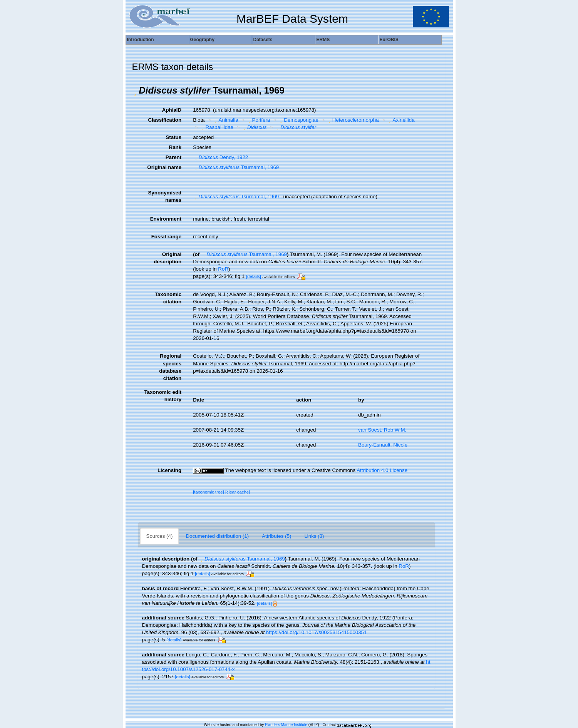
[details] (254, 276)
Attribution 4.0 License (382, 470)
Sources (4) (160, 536)
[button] (136, 90)
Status (173, 137)
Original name (164, 167)
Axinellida (401, 120)
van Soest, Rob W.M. (382, 430)
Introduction (141, 40)
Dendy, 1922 (220, 157)
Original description (168, 258)
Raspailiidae (217, 127)
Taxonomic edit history (163, 396)
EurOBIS (389, 40)
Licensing (169, 470)
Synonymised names (165, 196)
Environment (166, 219)
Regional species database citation (170, 367)
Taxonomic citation (168, 298)
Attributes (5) (276, 536)
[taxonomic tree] (209, 492)
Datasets (263, 40)
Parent (173, 157)
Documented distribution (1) (217, 536)
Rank (175, 147)
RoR (223, 269)
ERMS (323, 40)
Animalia (226, 120)
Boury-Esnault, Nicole (383, 445)
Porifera (258, 120)
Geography (202, 40)
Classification (165, 120)
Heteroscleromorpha (353, 120)
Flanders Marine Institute (286, 725)
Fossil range (167, 237)
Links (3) (314, 536)
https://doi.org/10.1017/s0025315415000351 (317, 632)
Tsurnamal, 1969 (236, 167)
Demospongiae (298, 120)
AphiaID (172, 110)
